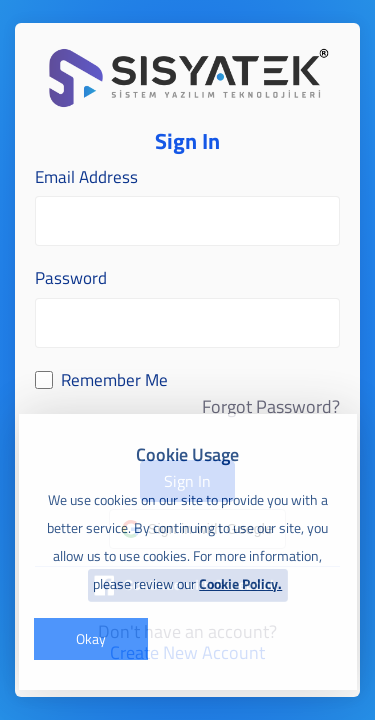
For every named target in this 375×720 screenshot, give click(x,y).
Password (71, 278)
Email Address (86, 177)
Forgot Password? (271, 406)
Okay (91, 638)
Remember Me (114, 380)
